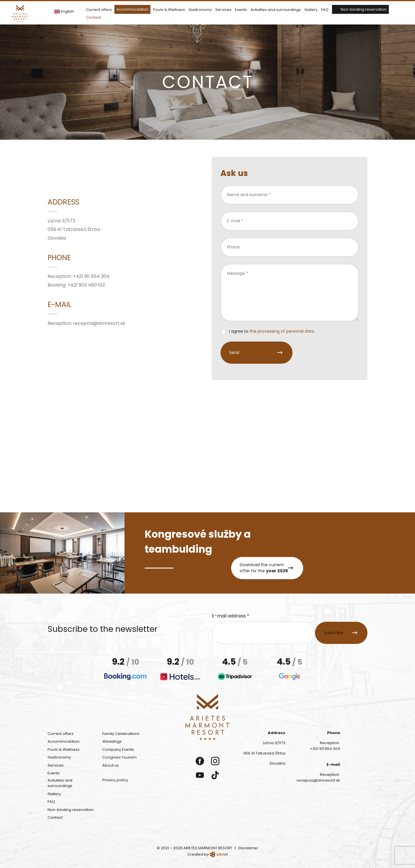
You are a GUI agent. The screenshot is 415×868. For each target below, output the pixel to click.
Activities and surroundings (276, 10)
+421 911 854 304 (91, 276)
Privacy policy (115, 780)
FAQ (325, 10)
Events (241, 10)
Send (234, 352)
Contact (93, 17)
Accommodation (132, 9)
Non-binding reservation (364, 9)
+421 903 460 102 (86, 285)
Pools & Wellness (169, 10)
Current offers (99, 10)
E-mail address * (231, 616)
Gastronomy (200, 10)
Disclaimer (248, 848)
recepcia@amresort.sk (99, 323)
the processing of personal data (282, 331)
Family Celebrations (121, 734)
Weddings (112, 741)
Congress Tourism (119, 757)
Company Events (118, 749)
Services (223, 10)
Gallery (311, 10)
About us (111, 765)
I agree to (272, 331)
